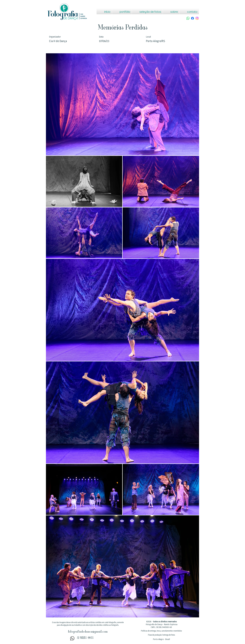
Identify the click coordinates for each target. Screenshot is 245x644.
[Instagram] (197, 18)
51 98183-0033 (85, 638)
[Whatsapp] (188, 18)
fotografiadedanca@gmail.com (88, 632)
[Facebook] (192, 18)
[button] (161, 631)
